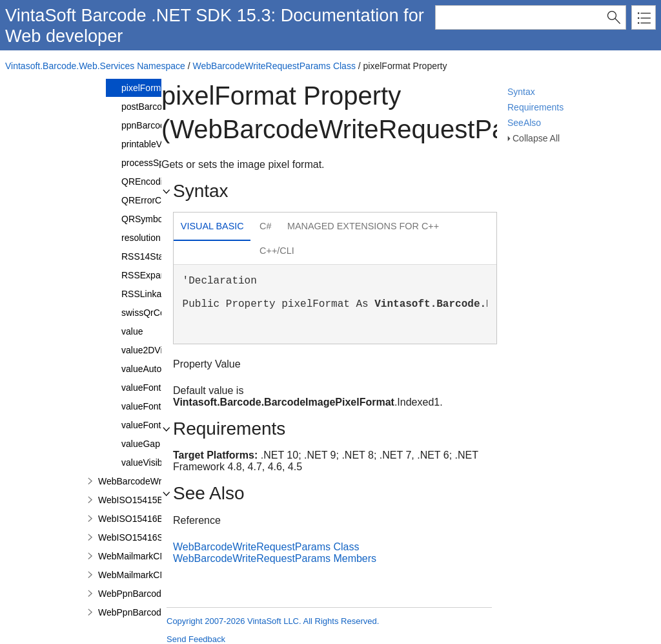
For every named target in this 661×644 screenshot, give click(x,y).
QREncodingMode (158, 182)
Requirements (535, 107)
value (132, 331)
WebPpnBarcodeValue (143, 612)
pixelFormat (145, 88)
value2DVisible (151, 350)
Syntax (521, 92)
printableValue (150, 144)
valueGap (141, 444)
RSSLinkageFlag (155, 294)
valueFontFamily (155, 406)
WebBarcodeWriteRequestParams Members (275, 558)
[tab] (212, 228)
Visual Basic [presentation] (212, 226)
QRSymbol (143, 219)
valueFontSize (150, 425)
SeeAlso (524, 123)
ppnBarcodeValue (157, 125)
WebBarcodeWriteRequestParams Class (274, 66)
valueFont (141, 388)
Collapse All (536, 138)
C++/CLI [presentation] (277, 251)
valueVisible (145, 462)
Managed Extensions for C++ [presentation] (363, 226)
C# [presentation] (265, 226)
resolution (141, 238)
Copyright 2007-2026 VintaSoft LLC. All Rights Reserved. (273, 621)
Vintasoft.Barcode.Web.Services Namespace (95, 66)
